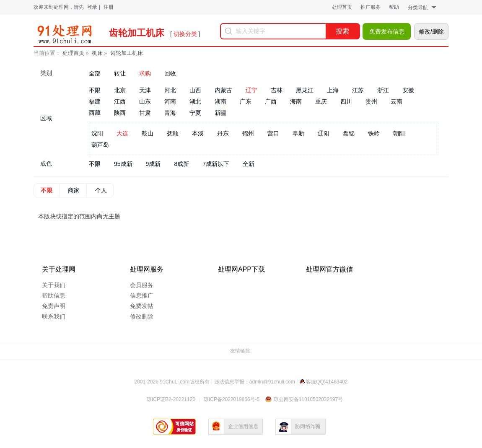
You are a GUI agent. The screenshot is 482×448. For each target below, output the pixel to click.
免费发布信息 (387, 31)
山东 (145, 101)
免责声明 (54, 306)
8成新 (181, 164)
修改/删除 (431, 31)
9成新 (153, 164)
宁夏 (195, 113)
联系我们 (54, 316)
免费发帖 (142, 306)
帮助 (394, 7)
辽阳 (324, 133)
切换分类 (185, 34)
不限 (95, 90)
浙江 (383, 90)
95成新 (123, 164)
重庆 (321, 101)
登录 (92, 7)
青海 (170, 113)
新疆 (220, 113)
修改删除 (142, 316)
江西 (120, 101)
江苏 (358, 90)
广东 (246, 101)
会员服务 (142, 285)
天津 (145, 90)
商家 (74, 190)
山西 (195, 90)
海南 (296, 101)
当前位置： (47, 53)
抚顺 (173, 133)
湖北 (195, 101)
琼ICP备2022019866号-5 (232, 399)
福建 (95, 101)
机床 (97, 53)
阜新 (298, 133)
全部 (95, 73)
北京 (120, 90)
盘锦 (349, 133)
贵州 (371, 101)
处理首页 (342, 7)
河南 (170, 101)
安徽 (408, 90)
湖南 (220, 101)
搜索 (342, 31)
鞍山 (148, 133)
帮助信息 (54, 295)
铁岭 (374, 133)
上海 (333, 90)
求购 (145, 73)
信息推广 (142, 295)
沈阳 (97, 133)
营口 (273, 133)
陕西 (120, 113)
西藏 (95, 113)
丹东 (223, 133)
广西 (271, 101)
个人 (101, 190)
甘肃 (145, 113)
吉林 (277, 90)
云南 (396, 101)
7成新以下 (216, 164)
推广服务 (371, 7)
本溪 (198, 133)
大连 (122, 133)
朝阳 (399, 133)
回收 (170, 73)
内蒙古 (223, 90)
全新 (249, 164)
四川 (346, 101)
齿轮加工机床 (127, 53)
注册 (109, 7)
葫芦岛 (100, 145)
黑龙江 (305, 90)
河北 (170, 90)
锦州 (248, 133)
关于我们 (54, 285)
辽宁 (251, 90)
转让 (120, 73)
